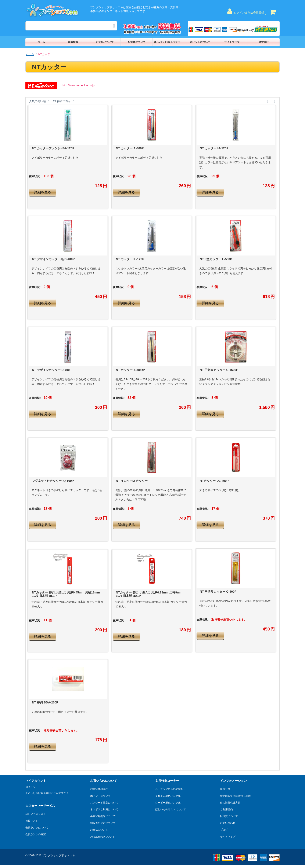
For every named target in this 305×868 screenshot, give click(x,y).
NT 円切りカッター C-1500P (219, 370)
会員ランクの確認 (36, 834)
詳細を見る (43, 192)
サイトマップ (232, 42)
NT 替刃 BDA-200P (45, 702)
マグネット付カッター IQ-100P (53, 481)
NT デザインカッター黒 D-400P (53, 259)
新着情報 (73, 42)
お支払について (105, 42)
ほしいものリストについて (171, 809)
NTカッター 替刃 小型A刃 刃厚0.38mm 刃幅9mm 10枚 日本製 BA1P (149, 594)
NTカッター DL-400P (214, 481)
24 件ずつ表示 (64, 102)
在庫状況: (35, 176)
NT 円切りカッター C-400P (218, 592)
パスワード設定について (104, 803)
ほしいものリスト (36, 814)
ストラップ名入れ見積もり (171, 789)
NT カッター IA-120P (214, 148)
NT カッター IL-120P (130, 259)
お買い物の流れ (99, 789)
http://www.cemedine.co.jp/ (79, 85)
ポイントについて (200, 42)
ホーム (41, 42)
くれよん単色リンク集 (168, 796)
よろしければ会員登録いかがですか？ (47, 793)
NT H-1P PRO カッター (132, 481)
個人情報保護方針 (230, 803)
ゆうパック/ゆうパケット (168, 42)
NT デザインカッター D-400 (51, 370)
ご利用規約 (226, 809)
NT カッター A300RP (130, 370)
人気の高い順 (39, 102)
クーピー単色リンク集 (168, 803)
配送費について (137, 42)
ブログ (224, 830)
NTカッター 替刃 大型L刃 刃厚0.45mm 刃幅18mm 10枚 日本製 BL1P (66, 594)
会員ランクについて (37, 828)
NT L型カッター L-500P (216, 259)
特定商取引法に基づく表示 (235, 796)
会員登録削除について (103, 816)
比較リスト (32, 821)
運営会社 (264, 42)
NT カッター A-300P (130, 148)
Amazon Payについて (103, 837)
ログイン (30, 787)
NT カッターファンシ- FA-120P (53, 148)
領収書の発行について (103, 823)
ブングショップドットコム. (59, 855)
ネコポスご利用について (104, 809)
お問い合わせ (228, 823)
